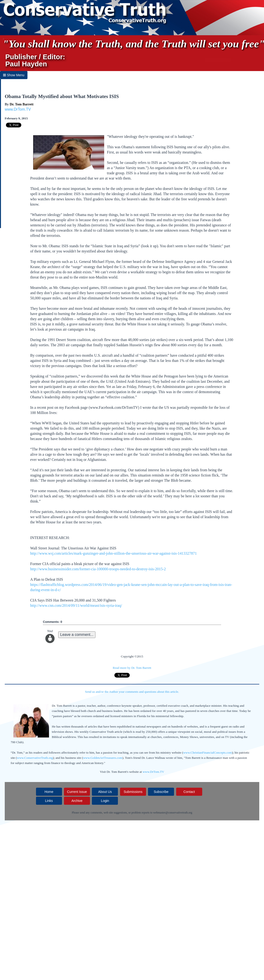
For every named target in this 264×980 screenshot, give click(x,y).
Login (105, 801)
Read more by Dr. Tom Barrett (132, 668)
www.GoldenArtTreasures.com (103, 758)
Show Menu (14, 75)
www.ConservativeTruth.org (35, 758)
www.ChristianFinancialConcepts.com (207, 753)
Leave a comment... (77, 635)
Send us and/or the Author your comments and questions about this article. (132, 692)
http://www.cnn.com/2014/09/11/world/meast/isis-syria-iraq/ (76, 605)
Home (49, 792)
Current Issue (77, 792)
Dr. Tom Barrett (22, 104)
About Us (105, 792)
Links (49, 801)
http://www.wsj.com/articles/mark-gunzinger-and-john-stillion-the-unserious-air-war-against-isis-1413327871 (114, 553)
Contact (189, 792)
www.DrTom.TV (18, 109)
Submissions (133, 792)
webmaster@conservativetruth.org (173, 813)
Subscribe (161, 792)
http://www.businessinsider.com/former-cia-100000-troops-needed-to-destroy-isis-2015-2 (98, 569)
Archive (77, 801)
